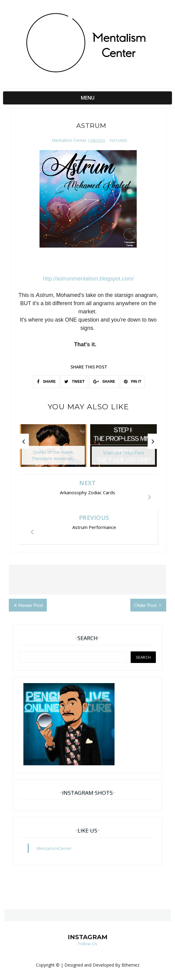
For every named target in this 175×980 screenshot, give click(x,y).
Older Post (148, 605)
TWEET (74, 382)
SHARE (46, 382)
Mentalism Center (69, 140)
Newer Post (29, 605)
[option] (53, 449)
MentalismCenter (54, 848)
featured (118, 141)
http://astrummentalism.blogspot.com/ (88, 279)
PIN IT (133, 382)
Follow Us (87, 944)
